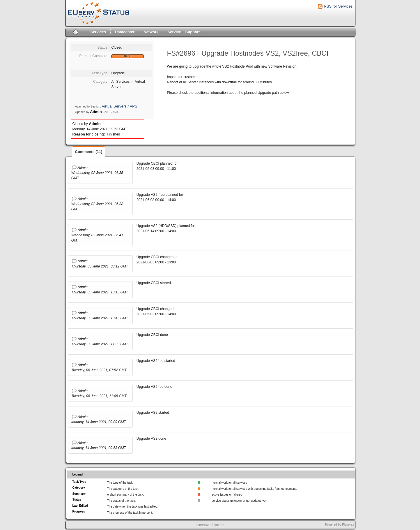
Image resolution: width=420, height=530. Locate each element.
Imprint (219, 525)
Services (98, 32)
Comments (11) (89, 152)
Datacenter (125, 32)
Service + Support (184, 32)
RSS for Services (338, 6)
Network (151, 32)
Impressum (203, 525)
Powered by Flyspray (339, 525)
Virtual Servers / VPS (120, 106)
